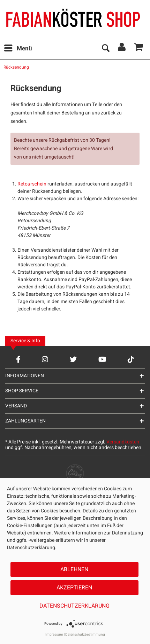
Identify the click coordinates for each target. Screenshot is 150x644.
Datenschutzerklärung (74, 606)
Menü (18, 48)
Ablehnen (74, 569)
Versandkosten (123, 442)
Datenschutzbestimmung (85, 635)
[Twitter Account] (73, 359)
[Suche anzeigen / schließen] (105, 49)
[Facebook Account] (18, 359)
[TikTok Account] (131, 359)
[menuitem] (18, 49)
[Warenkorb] (139, 49)
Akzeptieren (74, 588)
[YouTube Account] (102, 359)
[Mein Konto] (122, 49)
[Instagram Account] (45, 359)
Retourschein (32, 184)
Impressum (54, 635)
